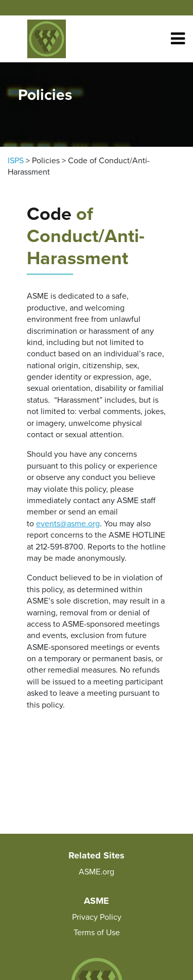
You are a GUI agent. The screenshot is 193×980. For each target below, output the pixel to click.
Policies (46, 161)
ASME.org (97, 872)
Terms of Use (97, 933)
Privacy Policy (97, 917)
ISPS (16, 161)
